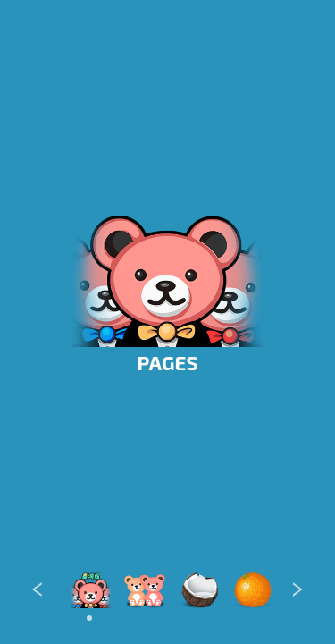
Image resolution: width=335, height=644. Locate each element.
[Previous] (37, 591)
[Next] (298, 591)
